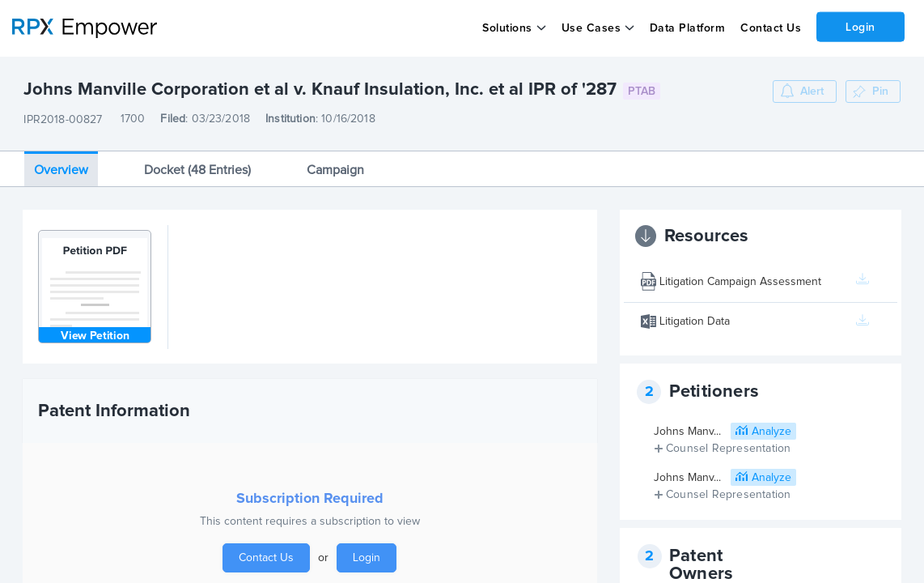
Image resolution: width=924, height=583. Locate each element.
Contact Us (771, 28)
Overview (61, 170)
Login (860, 27)
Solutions (507, 28)
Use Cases (591, 28)
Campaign (335, 170)
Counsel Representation (728, 449)
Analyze (771, 432)
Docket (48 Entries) (197, 170)
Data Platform (688, 28)
